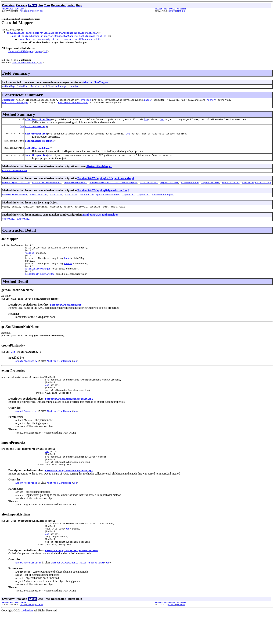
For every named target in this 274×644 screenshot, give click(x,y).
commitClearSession (15, 202)
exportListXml (149, 190)
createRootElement (75, 190)
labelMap (23, 88)
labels (35, 88)
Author (211, 102)
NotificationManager (15, 106)
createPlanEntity (36, 131)
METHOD (39, 11)
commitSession (38, 202)
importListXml (210, 190)
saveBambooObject (163, 202)
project (75, 88)
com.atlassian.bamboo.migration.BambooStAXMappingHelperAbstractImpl (52, 33)
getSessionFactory (108, 202)
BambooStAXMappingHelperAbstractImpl (103, 198)
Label (147, 102)
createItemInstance (15, 177)
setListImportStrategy (257, 190)
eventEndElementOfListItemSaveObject (113, 190)
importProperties (36, 161)
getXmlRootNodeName (37, 154)
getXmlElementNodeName (39, 146)
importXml (128, 202)
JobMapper (8, 102)
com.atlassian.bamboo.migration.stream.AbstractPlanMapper (56, 40)
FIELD (22, 11)
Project (86, 102)
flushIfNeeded (190, 190)
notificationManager (55, 88)
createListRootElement (47, 190)
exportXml (56, 202)
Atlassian (28, 641)
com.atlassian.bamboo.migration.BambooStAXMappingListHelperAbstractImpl (60, 36)
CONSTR (30, 11)
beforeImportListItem (16, 190)
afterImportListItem (38, 123)
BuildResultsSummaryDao (73, 106)
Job (97, 40)
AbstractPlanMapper (24, 64)
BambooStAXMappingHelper (25, 52)
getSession (87, 202)
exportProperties (36, 138)
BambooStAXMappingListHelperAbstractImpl (106, 185)
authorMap (8, 88)
